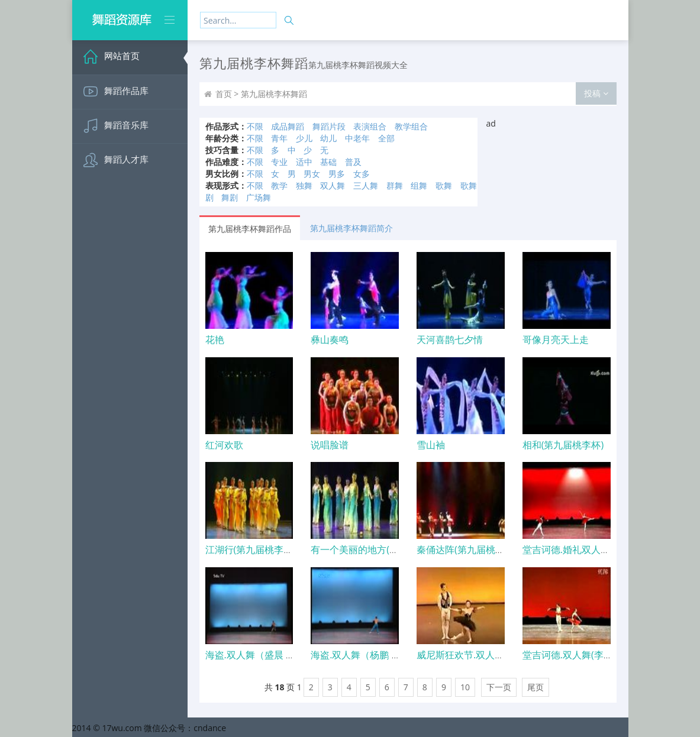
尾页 (536, 687)
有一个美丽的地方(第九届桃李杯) (380, 549)
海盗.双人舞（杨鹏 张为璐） (370, 655)
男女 (312, 174)
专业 (279, 162)
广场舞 (259, 197)
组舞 (419, 185)
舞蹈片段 (329, 126)
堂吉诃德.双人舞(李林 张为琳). (586, 655)
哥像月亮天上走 (556, 340)
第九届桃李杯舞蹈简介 (351, 228)
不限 (255, 126)
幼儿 (328, 138)
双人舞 (333, 185)
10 (465, 687)
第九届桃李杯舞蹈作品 (250, 229)
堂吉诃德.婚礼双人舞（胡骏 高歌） (596, 549)
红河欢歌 (224, 445)
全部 (386, 138)
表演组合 (370, 126)
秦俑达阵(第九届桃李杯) (467, 549)
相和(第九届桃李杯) (563, 445)
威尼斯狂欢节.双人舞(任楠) (473, 655)
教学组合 (411, 126)
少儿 (304, 138)
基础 (328, 162)
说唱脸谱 (330, 445)
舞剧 (230, 197)
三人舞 (366, 185)
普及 (353, 162)
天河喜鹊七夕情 (450, 340)
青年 (279, 138)
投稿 (596, 93)
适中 (304, 162)
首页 (224, 94)
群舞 (395, 185)
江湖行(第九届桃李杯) (251, 549)
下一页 (499, 687)
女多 (362, 174)
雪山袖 (431, 445)
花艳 (215, 340)
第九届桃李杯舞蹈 (274, 94)
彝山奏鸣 (330, 340)
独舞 (304, 185)
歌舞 (444, 185)
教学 (279, 185)
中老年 (357, 138)
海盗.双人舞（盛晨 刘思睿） (264, 655)
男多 (337, 174)
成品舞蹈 (288, 126)
